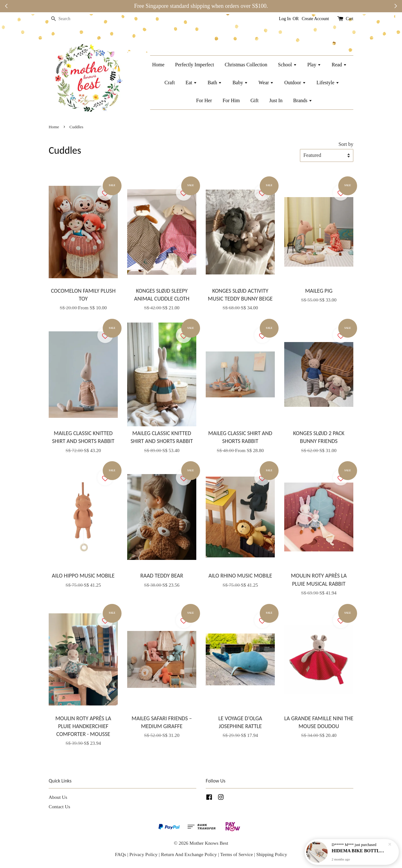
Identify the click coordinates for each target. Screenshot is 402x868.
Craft (170, 83)
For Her (204, 100)
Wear (266, 83)
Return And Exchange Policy (189, 854)
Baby (240, 83)
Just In (276, 100)
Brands (302, 100)
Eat (191, 83)
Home (158, 65)
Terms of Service (237, 854)
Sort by (346, 144)
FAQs (120, 854)
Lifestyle (328, 83)
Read (339, 65)
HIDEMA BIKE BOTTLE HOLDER (359, 851)
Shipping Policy (272, 854)
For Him (231, 100)
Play (314, 65)
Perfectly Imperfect (195, 65)
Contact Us (59, 807)
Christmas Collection (246, 65)
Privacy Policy (144, 854)
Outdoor (295, 83)
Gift (254, 100)
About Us (58, 797)
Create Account (315, 19)
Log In (285, 19)
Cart (350, 19)
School (287, 65)
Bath (215, 83)
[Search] (68, 19)
